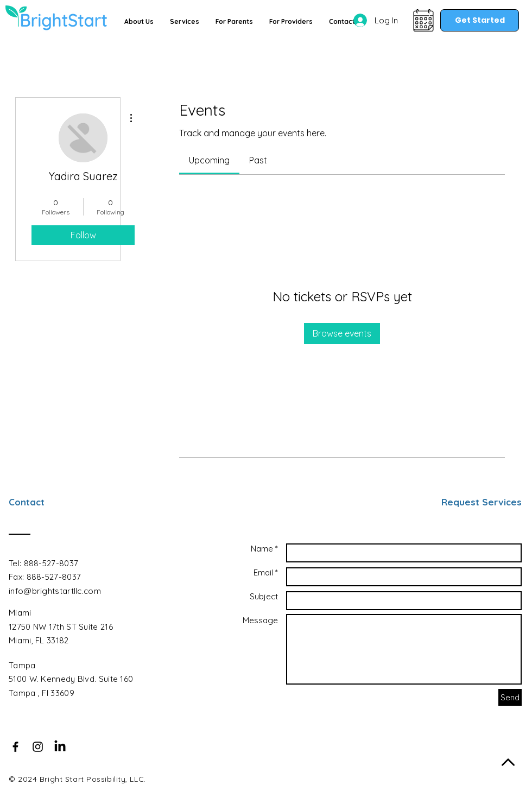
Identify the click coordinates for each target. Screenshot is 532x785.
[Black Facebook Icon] (15, 747)
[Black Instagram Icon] (38, 747)
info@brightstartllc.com (55, 591)
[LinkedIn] (60, 747)
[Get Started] (480, 20)
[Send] (510, 697)
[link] (209, 160)
